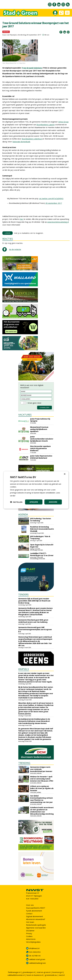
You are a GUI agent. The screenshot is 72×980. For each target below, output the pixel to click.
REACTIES (8, 239)
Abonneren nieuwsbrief (36, 919)
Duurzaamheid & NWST (36, 908)
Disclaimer (30, 931)
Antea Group (63, 122)
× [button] (65, 474)
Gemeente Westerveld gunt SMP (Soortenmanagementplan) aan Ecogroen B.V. (35, 629)
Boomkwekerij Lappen (46, 125)
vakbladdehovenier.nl (16, 975)
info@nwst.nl (34, 948)
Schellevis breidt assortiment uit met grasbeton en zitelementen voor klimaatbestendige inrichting (42, 811)
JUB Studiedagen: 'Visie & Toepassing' (40, 537)
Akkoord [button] (53, 502)
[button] (16, 502)
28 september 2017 (54, 203)
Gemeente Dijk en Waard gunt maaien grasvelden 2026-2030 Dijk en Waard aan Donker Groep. (34, 601)
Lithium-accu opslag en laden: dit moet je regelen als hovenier (42, 788)
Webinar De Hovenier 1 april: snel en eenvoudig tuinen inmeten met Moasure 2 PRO (42, 779)
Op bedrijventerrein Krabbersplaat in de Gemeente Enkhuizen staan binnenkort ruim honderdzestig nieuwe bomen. (34, 721)
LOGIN (8, 233)
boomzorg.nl (57, 972)
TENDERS (23, 594)
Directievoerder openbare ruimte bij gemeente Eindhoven (40, 448)
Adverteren (31, 939)
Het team (30, 922)
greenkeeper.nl (29, 972)
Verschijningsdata (33, 942)
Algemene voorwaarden (36, 928)
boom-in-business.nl (35, 975)
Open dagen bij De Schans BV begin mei (42, 546)
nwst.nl (62, 975)
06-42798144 (35, 956)
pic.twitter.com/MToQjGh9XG (51, 198)
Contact (29, 914)
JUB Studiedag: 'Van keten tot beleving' (41, 520)
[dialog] (36, 490)
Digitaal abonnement (35, 916)
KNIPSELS (24, 669)
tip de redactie (15, 249)
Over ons (30, 905)
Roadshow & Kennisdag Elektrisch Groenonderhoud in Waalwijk (42, 529)
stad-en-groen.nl (44, 972)
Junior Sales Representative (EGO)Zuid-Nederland (41, 457)
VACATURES (25, 415)
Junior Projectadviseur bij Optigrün (40, 420)
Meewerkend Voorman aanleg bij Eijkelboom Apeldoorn (39, 429)
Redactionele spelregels (36, 925)
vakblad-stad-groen (37, 959)
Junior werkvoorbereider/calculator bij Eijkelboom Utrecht (42, 439)
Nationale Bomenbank (21, 142)
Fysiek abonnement (34, 911)
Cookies (29, 936)
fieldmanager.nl (14, 972)
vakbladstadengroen (37, 963)
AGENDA (23, 514)
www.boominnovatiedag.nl (58, 222)
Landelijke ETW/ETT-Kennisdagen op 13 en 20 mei (42, 554)
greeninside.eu (51, 975)
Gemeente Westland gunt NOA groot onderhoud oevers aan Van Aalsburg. (33, 621)
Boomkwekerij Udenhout (32, 139)
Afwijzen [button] (34, 502)
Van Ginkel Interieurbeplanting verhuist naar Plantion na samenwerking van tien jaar (41, 799)
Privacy (29, 933)
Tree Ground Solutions (32, 68)
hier (22, 219)
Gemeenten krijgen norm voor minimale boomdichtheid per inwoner (41, 769)
